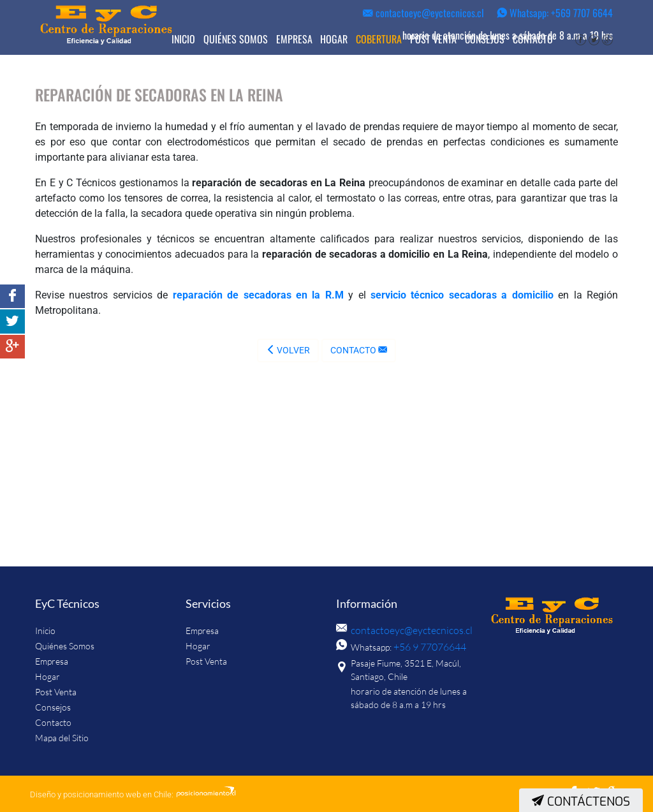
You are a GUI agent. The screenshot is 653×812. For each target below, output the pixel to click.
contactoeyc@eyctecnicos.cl (423, 13)
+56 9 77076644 (426, 646)
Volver (288, 350)
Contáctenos (581, 801)
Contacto (533, 39)
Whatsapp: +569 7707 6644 (555, 13)
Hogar (334, 39)
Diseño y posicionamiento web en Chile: (102, 794)
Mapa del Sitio (62, 738)
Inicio (183, 39)
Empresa (294, 39)
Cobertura (379, 39)
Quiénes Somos (236, 39)
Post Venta (433, 39)
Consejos (485, 39)
